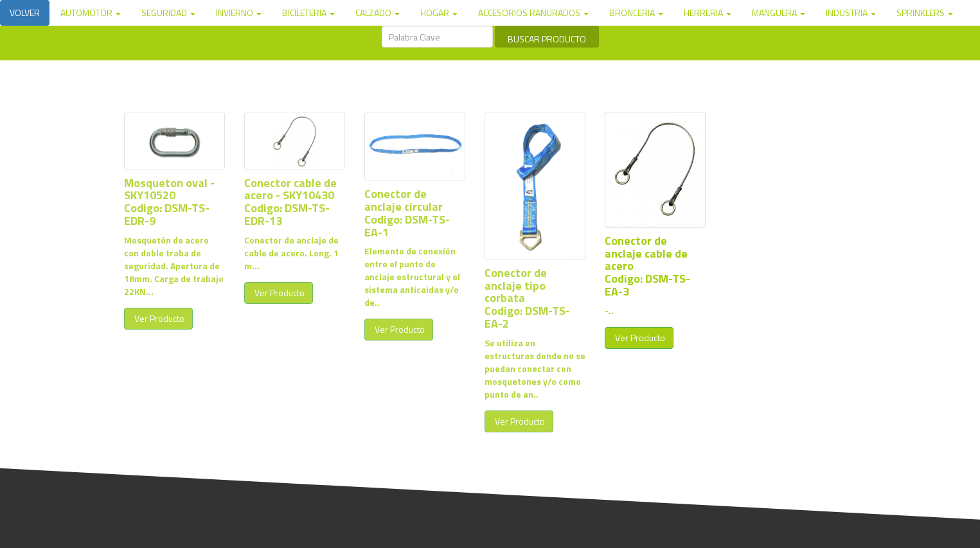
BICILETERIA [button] (308, 13)
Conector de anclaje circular (404, 200)
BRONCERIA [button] (636, 13)
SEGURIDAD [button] (168, 13)
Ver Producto (158, 318)
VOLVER (25, 13)
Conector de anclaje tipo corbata (516, 286)
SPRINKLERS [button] (925, 13)
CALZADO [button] (378, 13)
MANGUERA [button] (779, 13)
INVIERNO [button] (239, 13)
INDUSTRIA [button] (851, 13)
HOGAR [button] (439, 13)
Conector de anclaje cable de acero (646, 253)
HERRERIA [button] (708, 13)
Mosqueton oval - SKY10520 (169, 189)
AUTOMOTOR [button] (91, 13)
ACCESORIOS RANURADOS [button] (533, 13)
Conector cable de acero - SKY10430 (290, 189)
